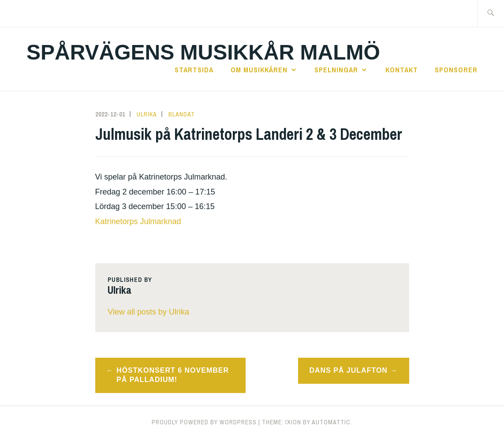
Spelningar (336, 70)
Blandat (182, 114)
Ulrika (147, 114)
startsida (194, 70)
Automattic (331, 422)
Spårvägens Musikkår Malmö (203, 52)
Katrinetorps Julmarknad (138, 221)
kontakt (402, 70)
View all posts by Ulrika (148, 312)
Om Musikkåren (259, 70)
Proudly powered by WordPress (204, 422)
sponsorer (456, 70)
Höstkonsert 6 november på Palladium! (173, 375)
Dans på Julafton (348, 370)
